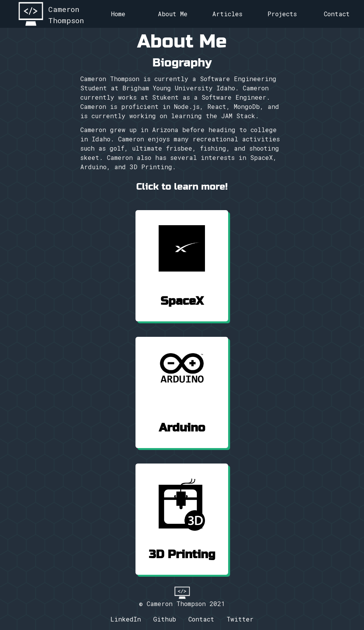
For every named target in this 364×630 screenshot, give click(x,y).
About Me (173, 14)
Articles (227, 14)
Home (118, 14)
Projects (282, 14)
